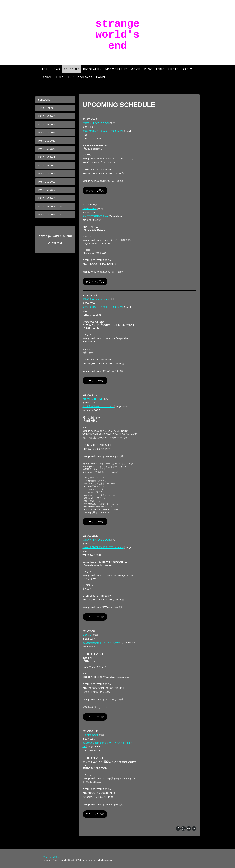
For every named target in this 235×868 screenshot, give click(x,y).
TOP (45, 69)
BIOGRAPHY (92, 69)
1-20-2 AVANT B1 (102, 643)
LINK (70, 77)
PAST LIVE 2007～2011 (50, 215)
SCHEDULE (72, 69)
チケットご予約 (95, 190)
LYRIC (160, 69)
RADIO (187, 69)
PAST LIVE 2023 (47, 141)
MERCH (47, 77)
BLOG (148, 69)
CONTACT (85, 77)
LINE (60, 77)
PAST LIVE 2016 (47, 198)
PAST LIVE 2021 (47, 157)
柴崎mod (87, 635)
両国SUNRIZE (90, 208)
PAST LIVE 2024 (47, 133)
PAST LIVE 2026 (47, 116)
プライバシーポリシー (51, 857)
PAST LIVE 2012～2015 (50, 206)
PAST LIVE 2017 (47, 190)
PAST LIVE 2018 (47, 182)
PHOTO (173, 69)
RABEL (101, 77)
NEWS (56, 69)
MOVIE (136, 69)
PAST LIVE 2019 (47, 174)
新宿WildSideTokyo (92, 399)
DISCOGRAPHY (116, 69)
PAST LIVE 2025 (47, 124)
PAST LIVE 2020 (47, 165)
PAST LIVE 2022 (47, 149)
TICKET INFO (46, 108)
